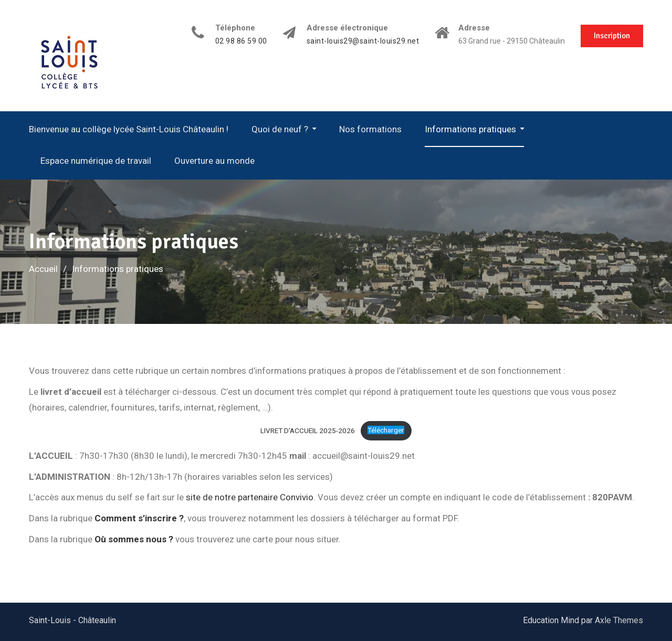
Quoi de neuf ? (280, 129)
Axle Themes (619, 620)
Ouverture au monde (214, 161)
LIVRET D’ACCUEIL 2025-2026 (308, 430)
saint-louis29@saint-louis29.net (363, 41)
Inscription (612, 36)
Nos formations (370, 129)
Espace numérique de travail (96, 161)
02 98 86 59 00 (241, 41)
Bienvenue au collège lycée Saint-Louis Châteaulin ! (129, 129)
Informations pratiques (470, 129)
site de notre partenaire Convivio (250, 497)
